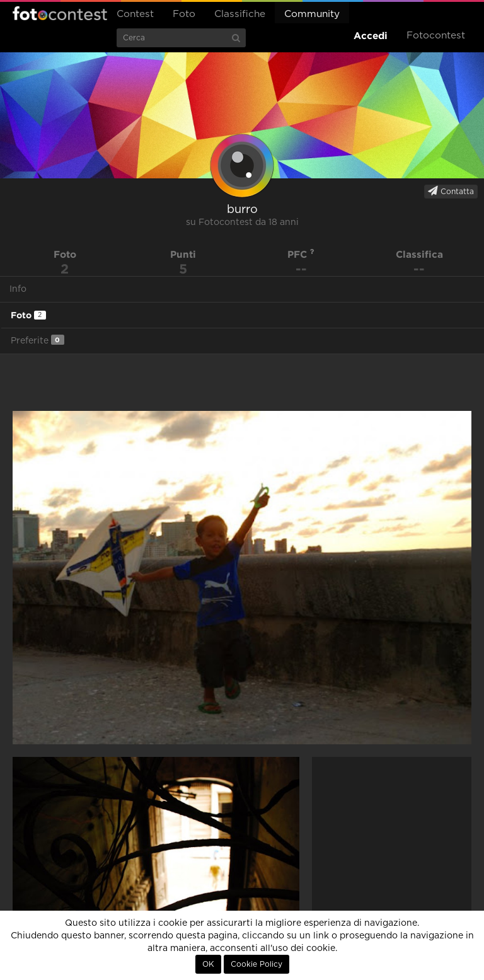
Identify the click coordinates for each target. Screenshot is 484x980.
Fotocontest (60, 13)
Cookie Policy (256, 964)
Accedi (371, 36)
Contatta (451, 191)
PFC (301, 254)
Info (18, 289)
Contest (135, 14)
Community (312, 14)
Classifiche (240, 14)
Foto (184, 14)
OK (208, 964)
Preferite (37, 340)
